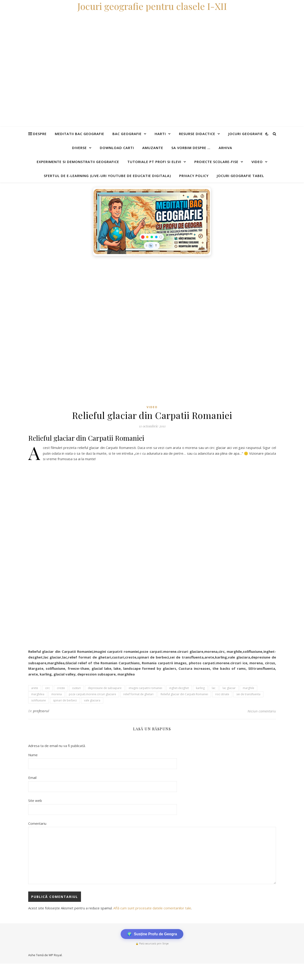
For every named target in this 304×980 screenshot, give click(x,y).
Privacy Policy (194, 176)
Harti (160, 134)
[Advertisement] (138, 293)
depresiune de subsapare (105, 688)
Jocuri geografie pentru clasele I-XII (152, 6)
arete (35, 688)
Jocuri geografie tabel (240, 176)
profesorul (41, 711)
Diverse (79, 148)
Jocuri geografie (245, 134)
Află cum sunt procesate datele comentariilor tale (152, 908)
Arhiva (225, 148)
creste (61, 688)
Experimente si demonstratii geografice (78, 162)
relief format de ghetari (138, 694)
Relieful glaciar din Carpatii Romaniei (184, 694)
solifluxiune (39, 700)
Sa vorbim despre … (191, 148)
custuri (76, 688)
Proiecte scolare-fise (216, 162)
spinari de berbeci (65, 700)
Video (257, 162)
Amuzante (153, 148)
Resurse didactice (197, 134)
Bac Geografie (127, 134)
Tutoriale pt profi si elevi (154, 162)
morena (57, 694)
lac (214, 688)
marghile (248, 688)
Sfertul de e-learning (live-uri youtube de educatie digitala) (107, 176)
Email (32, 778)
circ (47, 688)
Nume (33, 755)
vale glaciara (92, 700)
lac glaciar (229, 688)
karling (200, 688)
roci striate (222, 694)
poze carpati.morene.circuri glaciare (92, 694)
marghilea (38, 694)
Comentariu (37, 823)
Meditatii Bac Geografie (79, 134)
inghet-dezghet (179, 688)
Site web (35, 800)
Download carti (117, 148)
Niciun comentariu (262, 711)
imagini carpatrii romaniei (145, 688)
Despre (40, 134)
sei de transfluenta (248, 694)
